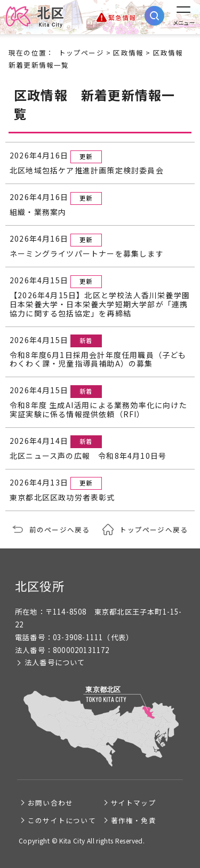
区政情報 (128, 53)
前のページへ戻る (60, 529)
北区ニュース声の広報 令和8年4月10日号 (88, 456)
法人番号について (55, 662)
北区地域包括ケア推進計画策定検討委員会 (87, 170)
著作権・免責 (134, 820)
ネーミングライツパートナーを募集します (87, 254)
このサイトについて (62, 820)
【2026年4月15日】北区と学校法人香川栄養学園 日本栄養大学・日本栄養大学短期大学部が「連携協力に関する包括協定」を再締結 (100, 304)
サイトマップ (134, 803)
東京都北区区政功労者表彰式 (62, 497)
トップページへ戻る (154, 529)
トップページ (81, 53)
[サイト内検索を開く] (154, 16)
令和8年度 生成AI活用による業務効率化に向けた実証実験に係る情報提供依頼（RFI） (98, 410)
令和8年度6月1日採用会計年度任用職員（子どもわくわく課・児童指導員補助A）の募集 (98, 360)
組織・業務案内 (38, 212)
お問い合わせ (50, 803)
